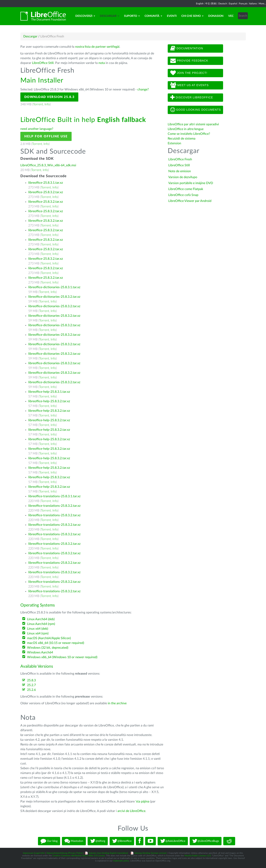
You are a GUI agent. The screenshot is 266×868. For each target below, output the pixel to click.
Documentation (187, 48)
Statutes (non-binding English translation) (108, 853)
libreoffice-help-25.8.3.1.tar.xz (49, 392)
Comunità (153, 16)
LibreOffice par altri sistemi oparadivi (193, 124)
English (200, 4)
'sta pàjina (142, 801)
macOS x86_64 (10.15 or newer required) (56, 643)
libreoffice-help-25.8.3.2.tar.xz (49, 401)
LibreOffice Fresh (180, 159)
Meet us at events (189, 85)
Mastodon (74, 841)
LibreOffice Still (43, 63)
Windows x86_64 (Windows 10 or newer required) (62, 657)
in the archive (117, 703)
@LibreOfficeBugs (206, 841)
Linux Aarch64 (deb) (41, 619)
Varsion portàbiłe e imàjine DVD (191, 183)
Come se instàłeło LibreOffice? (189, 134)
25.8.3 (31, 680)
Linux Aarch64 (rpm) (41, 624)
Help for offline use (46, 136)
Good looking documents (196, 110)
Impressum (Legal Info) (34, 853)
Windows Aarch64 (40, 652)
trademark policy (121, 861)
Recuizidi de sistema (182, 139)
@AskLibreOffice (173, 841)
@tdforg (98, 841)
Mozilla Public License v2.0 (198, 856)
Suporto (132, 16)
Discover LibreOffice (192, 98)
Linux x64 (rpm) (38, 633)
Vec (231, 16)
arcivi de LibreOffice (131, 811)
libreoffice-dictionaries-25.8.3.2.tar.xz (54, 297)
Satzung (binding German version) (150, 853)
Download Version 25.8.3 (49, 97)
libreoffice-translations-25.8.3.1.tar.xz (54, 496)
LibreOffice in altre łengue (186, 129)
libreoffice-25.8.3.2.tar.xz (46, 192)
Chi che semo (192, 16)
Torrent (38, 104)
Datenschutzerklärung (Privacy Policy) (65, 853)
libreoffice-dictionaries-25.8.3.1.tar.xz (54, 287)
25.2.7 (31, 685)
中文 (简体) (211, 4)
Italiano (253, 4)
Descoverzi (85, 16)
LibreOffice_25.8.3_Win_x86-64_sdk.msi (48, 165)
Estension (174, 143)
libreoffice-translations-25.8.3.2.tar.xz (54, 506)
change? (143, 89)
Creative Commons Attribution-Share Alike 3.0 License (79, 856)
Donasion (216, 16)
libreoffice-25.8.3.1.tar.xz (46, 183)
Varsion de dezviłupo (183, 177)
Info (47, 104)
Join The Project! (189, 73)
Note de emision (180, 171)
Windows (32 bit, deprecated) (48, 648)
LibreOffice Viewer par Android (190, 201)
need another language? (37, 129)
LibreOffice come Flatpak (186, 189)
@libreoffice (122, 841)
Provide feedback (189, 61)
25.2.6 (31, 690)
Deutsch (223, 4)
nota (102, 63)
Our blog (49, 841)
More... (262, 4)
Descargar (110, 16)
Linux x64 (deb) (38, 629)
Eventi (172, 16)
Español (233, 4)
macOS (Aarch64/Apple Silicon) (49, 638)
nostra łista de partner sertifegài (97, 47)
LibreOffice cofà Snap (183, 195)
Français (243, 4)
